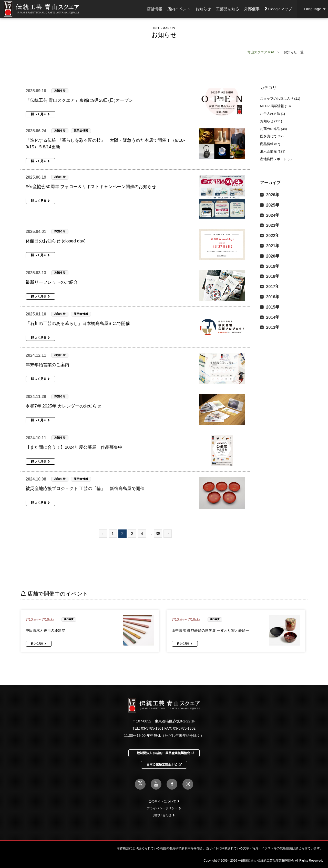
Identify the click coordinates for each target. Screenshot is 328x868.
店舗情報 (155, 9)
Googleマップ (278, 9)
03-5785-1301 (152, 728)
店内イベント (179, 9)
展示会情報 (81, 131)
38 (158, 534)
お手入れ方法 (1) (273, 114)
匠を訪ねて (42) (272, 136)
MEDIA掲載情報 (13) (275, 106)
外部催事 (252, 9)
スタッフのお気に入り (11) (280, 99)
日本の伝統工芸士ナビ (164, 765)
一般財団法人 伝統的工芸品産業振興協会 (164, 753)
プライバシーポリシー (164, 808)
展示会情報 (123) (273, 151)
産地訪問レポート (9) (276, 159)
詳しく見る (40, 114)
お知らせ (203, 9)
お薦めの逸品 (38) (274, 129)
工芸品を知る (228, 9)
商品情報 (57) (270, 144)
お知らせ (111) (271, 121)
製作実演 (69, 619)
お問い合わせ (164, 815)
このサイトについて (164, 801)
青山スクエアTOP (261, 52)
